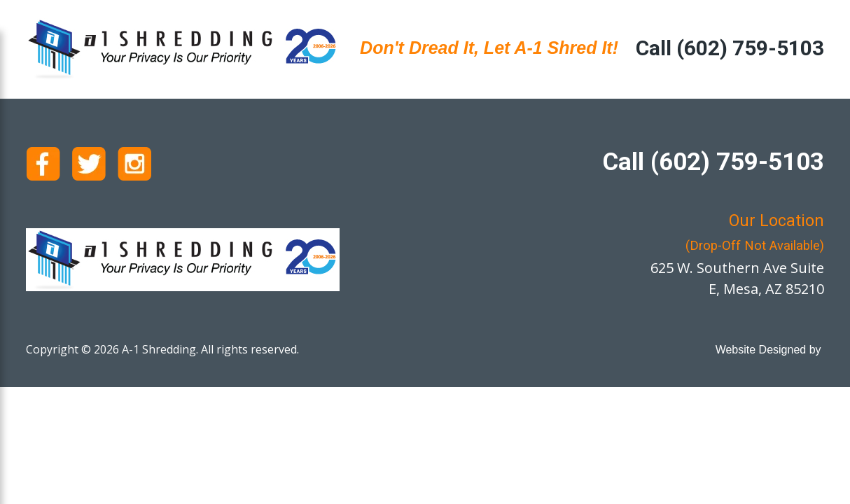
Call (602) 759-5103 (730, 48)
